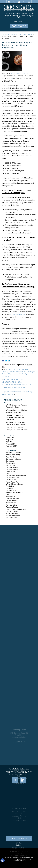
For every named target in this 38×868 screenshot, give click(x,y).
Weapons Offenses (13, 515)
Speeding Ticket (12, 511)
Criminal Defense (28, 34)
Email (19, 2)
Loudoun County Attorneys (10, 34)
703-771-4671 (19, 21)
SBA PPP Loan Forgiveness (16, 509)
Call (14, 2)
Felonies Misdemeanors (15, 492)
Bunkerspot (10, 461)
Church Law (10, 465)
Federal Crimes (12, 490)
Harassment (10, 497)
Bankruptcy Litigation (14, 459)
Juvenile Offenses (13, 499)
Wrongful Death (12, 518)
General (9, 495)
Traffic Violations (12, 513)
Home (9, 2)
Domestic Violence (13, 469)
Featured (9, 488)
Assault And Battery (13, 455)
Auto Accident (11, 457)
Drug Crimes (11, 472)
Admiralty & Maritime (14, 453)
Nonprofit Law (11, 503)
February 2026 (11, 446)
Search (24, 2)
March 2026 (10, 444)
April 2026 (10, 442)
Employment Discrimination (16, 476)
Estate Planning (12, 480)
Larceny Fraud (11, 501)
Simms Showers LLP (18, 314)
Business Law (11, 463)
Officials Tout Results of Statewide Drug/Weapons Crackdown (15, 418)
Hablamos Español (19, 26)
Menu (29, 2)
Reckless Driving (12, 507)
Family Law (10, 486)
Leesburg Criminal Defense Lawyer (18, 369)
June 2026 (10, 438)
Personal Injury (12, 505)
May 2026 (10, 440)
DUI (11, 78)
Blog (20, 34)
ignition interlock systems (20, 73)
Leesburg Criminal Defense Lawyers (14, 372)
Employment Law (12, 478)
